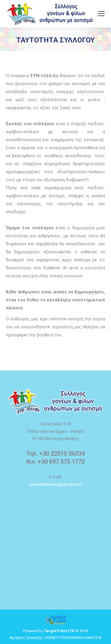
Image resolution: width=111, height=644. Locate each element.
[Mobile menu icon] (101, 14)
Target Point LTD (59, 631)
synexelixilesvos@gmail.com (56, 484)
